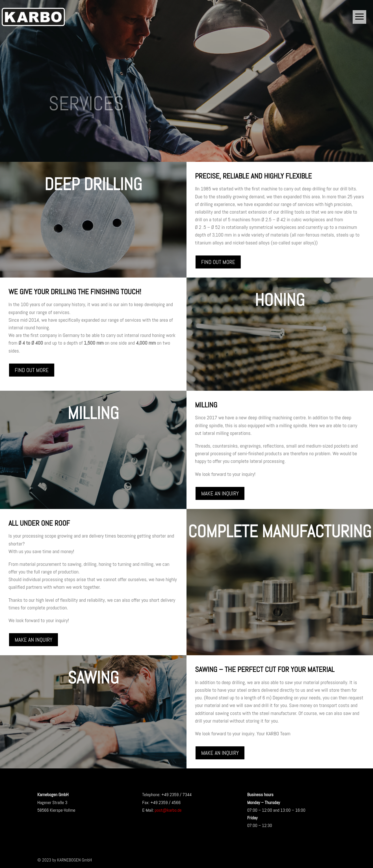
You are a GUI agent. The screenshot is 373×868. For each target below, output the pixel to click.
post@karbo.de (168, 810)
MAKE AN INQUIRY (220, 493)
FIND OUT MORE (218, 262)
